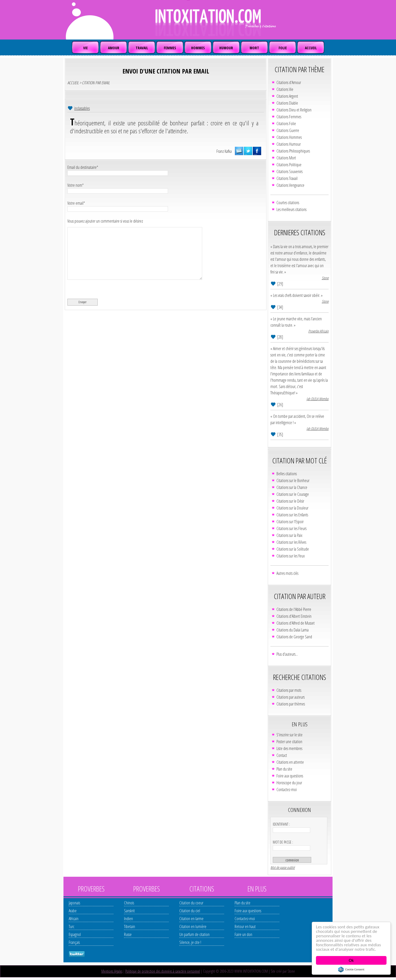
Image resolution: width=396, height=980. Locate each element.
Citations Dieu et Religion (294, 110)
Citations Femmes (289, 117)
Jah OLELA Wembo (318, 399)
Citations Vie (285, 89)
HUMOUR (226, 48)
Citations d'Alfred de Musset (296, 623)
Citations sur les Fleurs (291, 528)
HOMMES (198, 48)
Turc (71, 927)
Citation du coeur (191, 903)
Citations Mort (286, 158)
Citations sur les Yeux (291, 556)
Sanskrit (129, 911)
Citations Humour (289, 144)
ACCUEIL (311, 48)
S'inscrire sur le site (289, 735)
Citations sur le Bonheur (293, 481)
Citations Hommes (289, 137)
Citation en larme (191, 919)
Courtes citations (288, 203)
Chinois (129, 903)
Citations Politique (289, 165)
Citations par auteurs (291, 697)
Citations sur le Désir (290, 501)
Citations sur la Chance (292, 487)
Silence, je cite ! (190, 942)
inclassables (82, 108)
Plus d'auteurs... (287, 654)
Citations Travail (287, 178)
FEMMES (170, 48)
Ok (351, 960)
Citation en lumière (193, 927)
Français (74, 942)
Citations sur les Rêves (291, 542)
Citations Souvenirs (289, 171)
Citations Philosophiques (293, 151)
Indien (128, 919)
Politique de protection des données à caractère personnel (163, 971)
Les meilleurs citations (291, 209)
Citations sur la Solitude (293, 549)
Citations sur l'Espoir (290, 522)
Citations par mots (289, 690)
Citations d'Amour (289, 82)
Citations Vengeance (290, 185)
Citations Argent (287, 96)
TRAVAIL (142, 48)
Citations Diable (287, 103)
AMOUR (114, 48)
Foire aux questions (290, 776)
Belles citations (287, 474)
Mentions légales (112, 971)
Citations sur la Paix (289, 535)
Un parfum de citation (194, 934)
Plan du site (284, 769)
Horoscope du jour (289, 783)
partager (257, 151)
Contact (282, 755)
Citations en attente (290, 762)
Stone (325, 278)
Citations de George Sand (294, 637)
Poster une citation (289, 742)
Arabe (73, 911)
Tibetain (130, 927)
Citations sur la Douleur (292, 508)
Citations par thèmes (291, 704)
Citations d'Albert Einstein (294, 616)
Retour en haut (245, 927)
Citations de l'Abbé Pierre (294, 609)
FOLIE (283, 48)
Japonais (74, 903)
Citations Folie (286, 124)
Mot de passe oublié (283, 867)
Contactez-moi (287, 790)
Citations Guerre (288, 130)
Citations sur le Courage (293, 494)
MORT (254, 48)
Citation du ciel (190, 911)
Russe (128, 934)
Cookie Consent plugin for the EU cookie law (351, 969)
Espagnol (75, 934)
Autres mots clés (287, 573)
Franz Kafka (224, 151)
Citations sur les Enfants (292, 515)
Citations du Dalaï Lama (293, 630)
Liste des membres (289, 748)
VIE (85, 48)
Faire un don (243, 934)
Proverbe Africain (318, 331)
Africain (74, 919)
